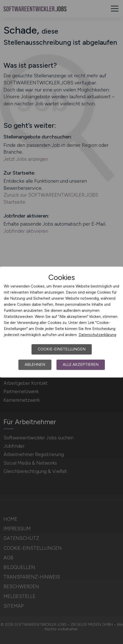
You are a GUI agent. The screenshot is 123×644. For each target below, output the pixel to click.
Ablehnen (35, 365)
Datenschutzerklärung (97, 335)
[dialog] (61, 322)
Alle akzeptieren (81, 365)
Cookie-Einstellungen (62, 349)
